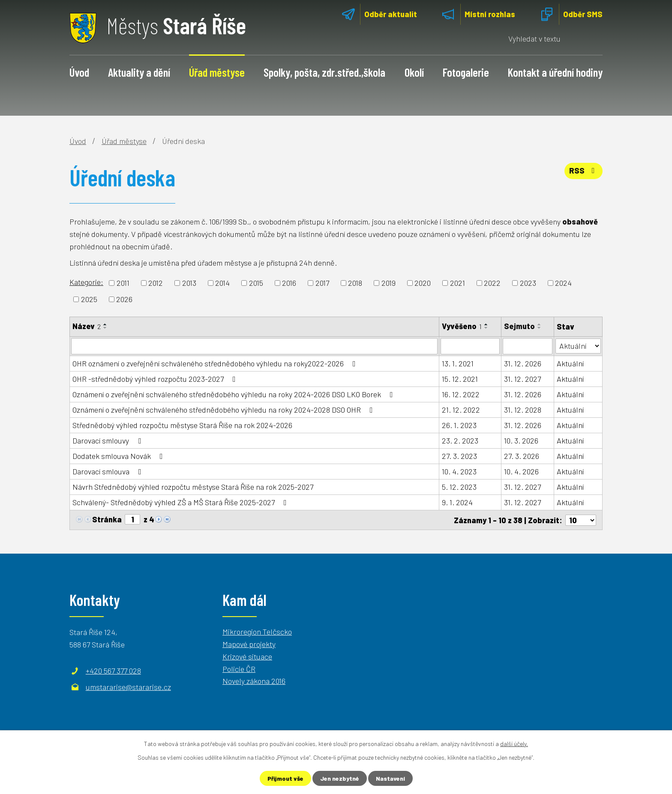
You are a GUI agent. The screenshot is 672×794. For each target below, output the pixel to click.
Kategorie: (86, 282)
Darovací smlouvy (108, 440)
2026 (124, 299)
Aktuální (570, 363)
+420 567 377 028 (113, 670)
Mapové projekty (249, 644)
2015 (256, 283)
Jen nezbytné (340, 778)
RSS (584, 171)
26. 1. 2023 (459, 425)
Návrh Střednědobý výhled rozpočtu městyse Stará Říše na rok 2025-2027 (193, 487)
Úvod (79, 72)
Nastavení (390, 778)
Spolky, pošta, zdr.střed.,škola (324, 72)
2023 (528, 283)
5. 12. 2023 (459, 487)
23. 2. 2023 (460, 440)
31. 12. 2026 (523, 363)
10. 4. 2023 (459, 471)
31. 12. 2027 (523, 379)
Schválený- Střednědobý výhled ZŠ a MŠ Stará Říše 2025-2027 (181, 502)
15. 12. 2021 (460, 379)
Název (87, 326)
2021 (457, 283)
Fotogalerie (466, 72)
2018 (355, 283)
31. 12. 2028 (523, 410)
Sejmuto (520, 326)
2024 (563, 283)
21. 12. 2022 (461, 410)
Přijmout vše (285, 778)
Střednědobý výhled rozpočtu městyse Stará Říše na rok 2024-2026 (182, 425)
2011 (123, 283)
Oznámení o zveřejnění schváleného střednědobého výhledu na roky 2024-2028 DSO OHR (224, 410)
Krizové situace (247, 656)
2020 (423, 283)
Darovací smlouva (109, 471)
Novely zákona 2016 (254, 681)
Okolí (414, 72)
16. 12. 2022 (461, 394)
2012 (156, 283)
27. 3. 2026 (522, 456)
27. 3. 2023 (459, 456)
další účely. (514, 744)
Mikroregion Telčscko (257, 631)
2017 (322, 283)
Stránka (107, 519)
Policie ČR (239, 668)
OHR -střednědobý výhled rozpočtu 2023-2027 (156, 379)
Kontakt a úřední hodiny (555, 72)
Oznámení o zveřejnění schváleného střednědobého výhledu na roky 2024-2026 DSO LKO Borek (234, 394)
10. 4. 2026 (522, 471)
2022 (492, 283)
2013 (189, 283)
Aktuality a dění (139, 72)
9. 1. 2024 (457, 502)
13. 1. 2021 (458, 363)
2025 (89, 299)
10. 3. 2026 (522, 440)
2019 (388, 283)
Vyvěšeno (462, 326)
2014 (222, 283)
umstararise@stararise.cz (128, 686)
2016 (289, 283)
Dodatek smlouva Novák (119, 456)
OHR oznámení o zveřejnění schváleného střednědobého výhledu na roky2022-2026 (216, 363)
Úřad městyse (217, 72)
